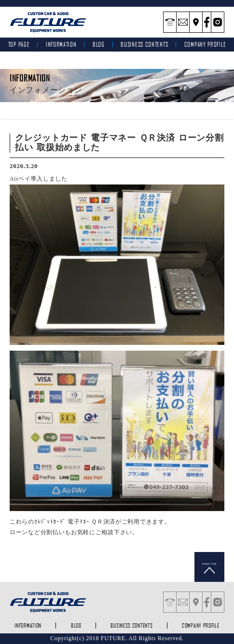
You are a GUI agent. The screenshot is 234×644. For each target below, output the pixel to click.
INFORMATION (61, 44)
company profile (201, 625)
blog (99, 44)
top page (19, 44)
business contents (144, 44)
